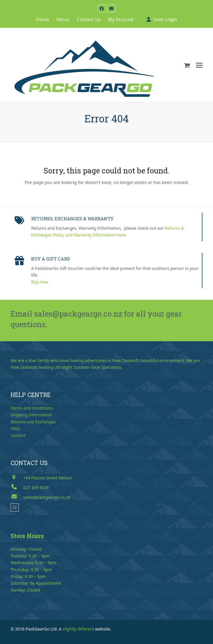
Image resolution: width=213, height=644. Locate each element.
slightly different (78, 629)
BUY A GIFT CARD (51, 259)
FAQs (15, 429)
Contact (18, 435)
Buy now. (40, 282)
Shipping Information (31, 415)
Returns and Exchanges (33, 422)
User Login (165, 19)
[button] (187, 65)
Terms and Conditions (32, 408)
